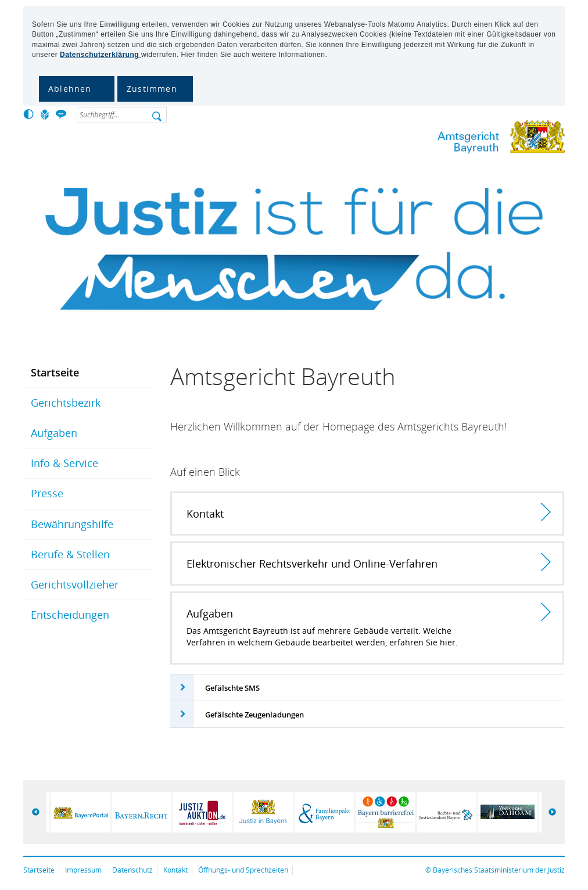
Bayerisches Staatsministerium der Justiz (499, 870)
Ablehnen (70, 89)
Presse (47, 493)
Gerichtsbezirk (66, 403)
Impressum (83, 870)
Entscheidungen (70, 615)
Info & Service (64, 463)
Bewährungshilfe (72, 524)
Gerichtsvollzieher (75, 584)
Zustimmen (152, 89)
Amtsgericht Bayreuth (463, 139)
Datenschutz (132, 870)
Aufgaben (54, 433)
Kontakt (175, 870)
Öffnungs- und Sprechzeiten (243, 870)
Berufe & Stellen (70, 554)
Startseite (55, 372)
